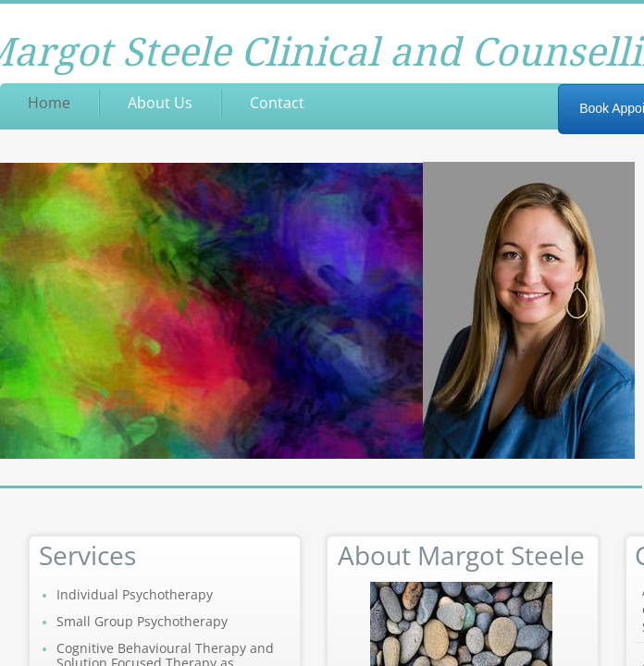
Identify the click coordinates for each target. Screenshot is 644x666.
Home (49, 103)
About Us (160, 103)
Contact (277, 103)
